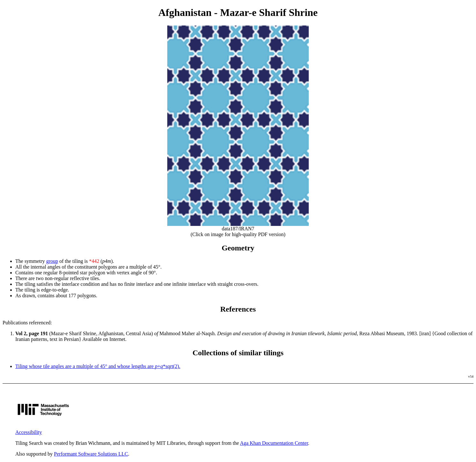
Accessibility (29, 432)
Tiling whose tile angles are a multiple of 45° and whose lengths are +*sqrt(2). (98, 366)
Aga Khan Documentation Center (274, 443)
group (52, 261)
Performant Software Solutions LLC (91, 454)
